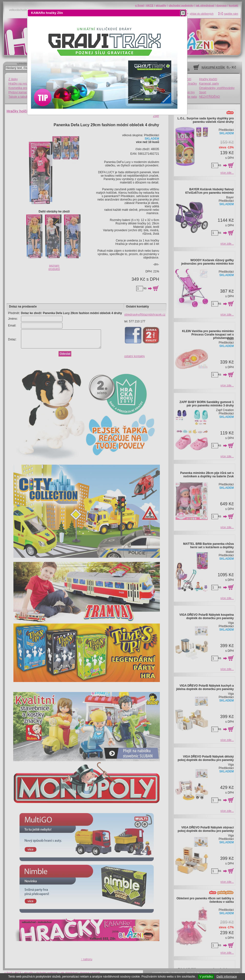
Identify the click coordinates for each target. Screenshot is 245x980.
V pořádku (206, 977)
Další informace (227, 977)
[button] (183, 13)
